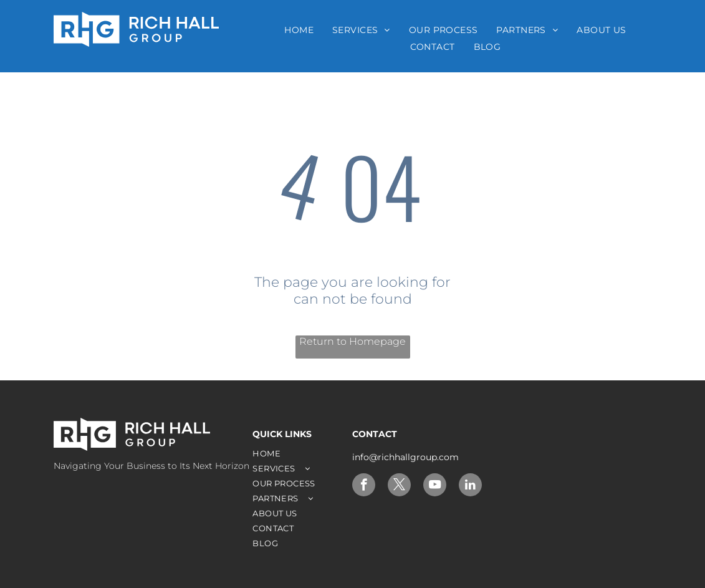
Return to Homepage (352, 341)
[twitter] (399, 486)
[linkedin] (470, 486)
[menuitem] (299, 30)
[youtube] (435, 486)
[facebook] (364, 486)
